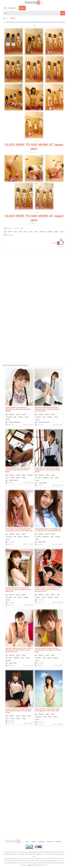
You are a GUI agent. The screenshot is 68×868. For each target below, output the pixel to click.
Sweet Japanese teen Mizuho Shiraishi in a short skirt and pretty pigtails (18, 409)
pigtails (56, 232)
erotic (36, 232)
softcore (10, 232)
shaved (30, 475)
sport (62, 232)
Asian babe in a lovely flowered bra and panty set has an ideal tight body (19, 530)
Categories (13, 8)
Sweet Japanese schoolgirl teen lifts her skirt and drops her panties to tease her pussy (48, 590)
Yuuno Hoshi (13, 480)
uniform (21, 417)
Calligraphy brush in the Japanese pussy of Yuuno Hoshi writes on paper (18, 470)
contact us (30, 865)
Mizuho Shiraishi (15, 422)
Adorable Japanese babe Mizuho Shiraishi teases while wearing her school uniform (47, 409)
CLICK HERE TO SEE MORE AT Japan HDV (34, 147)
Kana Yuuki (13, 663)
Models (22, 8)
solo (15, 417)
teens (26, 232)
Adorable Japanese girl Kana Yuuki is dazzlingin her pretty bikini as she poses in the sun (19, 650)
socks (31, 232)
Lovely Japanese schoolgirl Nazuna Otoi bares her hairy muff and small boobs (18, 711)
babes (55, 717)
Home (27, 842)
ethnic (21, 232)
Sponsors (50, 842)
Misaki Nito (42, 542)
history (13, 18)
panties (26, 537)
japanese (50, 232)
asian (16, 232)
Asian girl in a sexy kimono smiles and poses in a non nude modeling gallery (47, 470)
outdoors (46, 478)
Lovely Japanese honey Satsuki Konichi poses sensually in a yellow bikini (48, 650)
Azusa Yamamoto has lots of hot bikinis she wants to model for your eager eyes (18, 590)
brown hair (42, 232)
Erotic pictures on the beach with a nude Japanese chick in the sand (47, 710)
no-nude (9, 417)
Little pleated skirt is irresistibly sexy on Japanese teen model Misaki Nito (48, 530)
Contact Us (58, 842)
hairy (29, 716)
